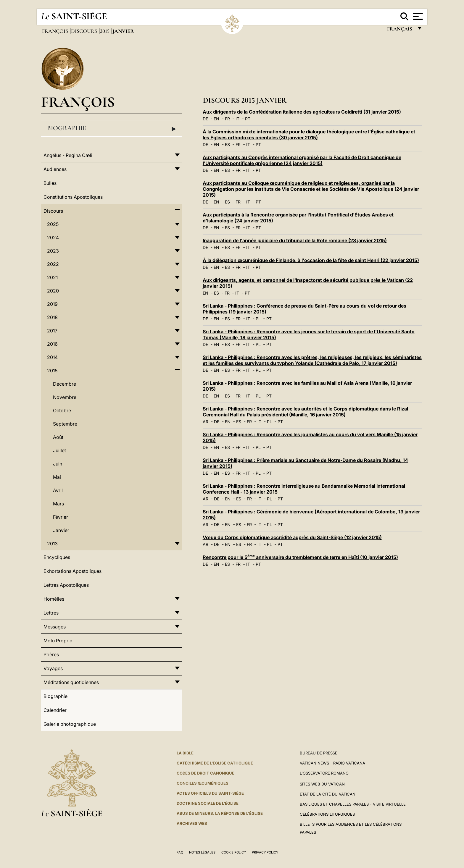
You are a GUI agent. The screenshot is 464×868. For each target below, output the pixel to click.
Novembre (65, 397)
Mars (58, 504)
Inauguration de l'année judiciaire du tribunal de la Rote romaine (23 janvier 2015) (295, 240)
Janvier (61, 530)
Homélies (54, 599)
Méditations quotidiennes (71, 682)
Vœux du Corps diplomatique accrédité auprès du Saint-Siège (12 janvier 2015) (292, 537)
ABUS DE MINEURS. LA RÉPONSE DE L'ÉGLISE (220, 813)
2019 (52, 304)
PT (248, 119)
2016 (52, 344)
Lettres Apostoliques (66, 585)
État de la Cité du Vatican (328, 794)
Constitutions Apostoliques (73, 197)
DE (205, 119)
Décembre (65, 384)
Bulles (50, 183)
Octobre (62, 410)
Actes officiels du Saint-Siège (210, 793)
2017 (52, 331)
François (56, 31)
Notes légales (202, 852)
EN (216, 119)
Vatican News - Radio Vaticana (332, 763)
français (400, 30)
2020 (53, 291)
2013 (52, 544)
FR (227, 119)
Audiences (55, 169)
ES (227, 144)
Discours (85, 31)
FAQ (180, 852)
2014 (52, 357)
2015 (105, 31)
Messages (55, 627)
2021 (52, 277)
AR (206, 422)
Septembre (65, 424)
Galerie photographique (70, 724)
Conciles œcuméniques (203, 783)
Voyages (53, 668)
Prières (51, 654)
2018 (52, 317)
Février (61, 517)
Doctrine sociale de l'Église (208, 803)
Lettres (51, 613)
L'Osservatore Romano (324, 773)
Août (58, 437)
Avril (58, 490)
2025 (53, 224)
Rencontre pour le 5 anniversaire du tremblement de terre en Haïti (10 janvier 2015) (300, 557)
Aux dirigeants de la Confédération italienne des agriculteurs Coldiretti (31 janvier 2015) (302, 112)
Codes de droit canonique (206, 773)
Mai (57, 477)
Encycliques (57, 557)
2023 (53, 251)
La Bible (185, 753)
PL (258, 319)
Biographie (112, 128)
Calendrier (55, 710)
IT (237, 119)
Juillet (59, 450)
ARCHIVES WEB (192, 823)
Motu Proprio (58, 641)
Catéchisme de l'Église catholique (215, 763)
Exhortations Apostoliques (72, 571)
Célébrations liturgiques (327, 814)
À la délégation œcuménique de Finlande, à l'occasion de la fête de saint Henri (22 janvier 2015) (311, 260)
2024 (53, 237)
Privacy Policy (265, 852)
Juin (58, 464)
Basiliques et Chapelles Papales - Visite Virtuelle (353, 804)
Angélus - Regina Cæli (68, 155)
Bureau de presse (319, 753)
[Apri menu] (417, 16)
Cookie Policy (234, 852)
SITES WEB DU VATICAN (322, 784)
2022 (53, 264)
